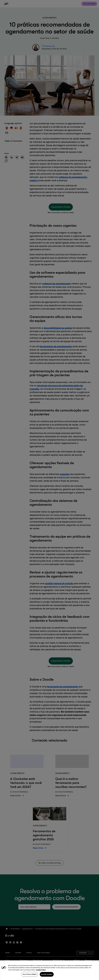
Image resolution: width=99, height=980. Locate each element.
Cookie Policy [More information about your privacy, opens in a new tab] (41, 974)
